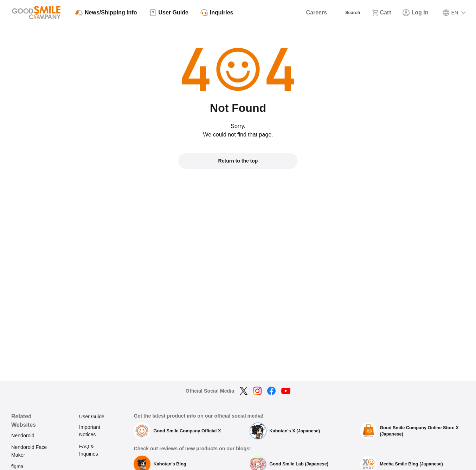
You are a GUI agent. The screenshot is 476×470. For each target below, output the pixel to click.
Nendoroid (23, 436)
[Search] (347, 13)
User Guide (92, 417)
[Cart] (381, 13)
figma (17, 466)
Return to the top (238, 161)
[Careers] (308, 13)
